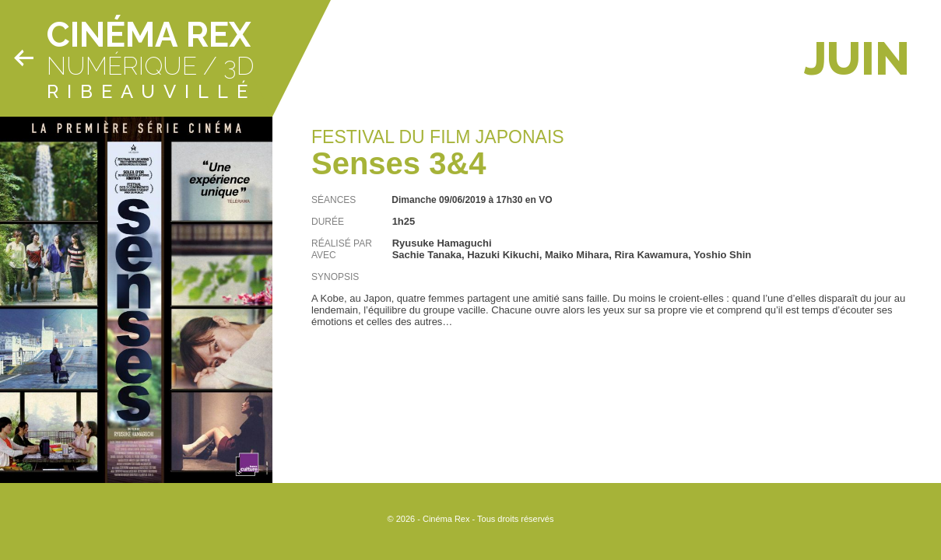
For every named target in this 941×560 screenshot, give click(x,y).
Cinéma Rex (149, 35)
